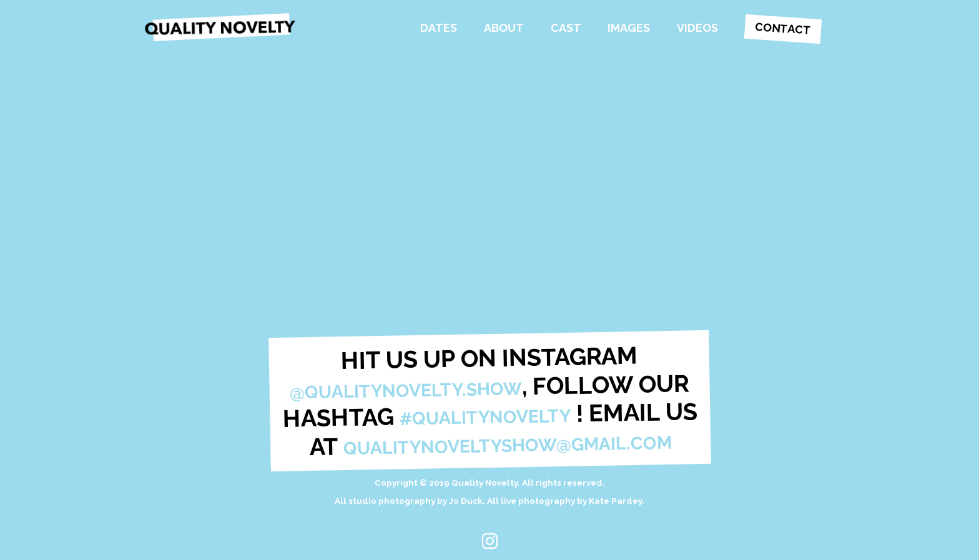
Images (629, 28)
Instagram (489, 541)
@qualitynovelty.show (406, 390)
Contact (783, 28)
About (504, 28)
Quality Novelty (226, 28)
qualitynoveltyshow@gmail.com (507, 445)
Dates (439, 28)
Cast (566, 28)
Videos (697, 28)
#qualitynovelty (485, 417)
